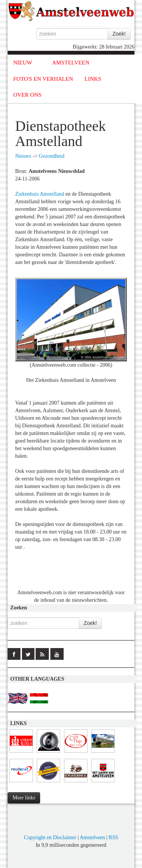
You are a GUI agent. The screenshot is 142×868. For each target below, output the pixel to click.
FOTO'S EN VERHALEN (43, 79)
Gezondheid (51, 156)
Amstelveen (92, 837)
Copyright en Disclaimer (50, 837)
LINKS (93, 79)
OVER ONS (27, 95)
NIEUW (23, 63)
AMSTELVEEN (71, 63)
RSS (113, 837)
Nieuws (23, 156)
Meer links (24, 798)
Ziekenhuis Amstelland (40, 194)
